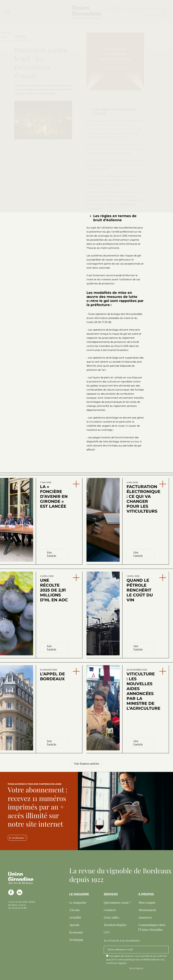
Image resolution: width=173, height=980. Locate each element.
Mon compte (147, 902)
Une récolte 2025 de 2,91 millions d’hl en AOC (54, 589)
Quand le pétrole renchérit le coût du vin (140, 589)
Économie (76, 932)
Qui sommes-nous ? (117, 902)
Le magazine (78, 902)
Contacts (110, 910)
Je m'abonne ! (17, 838)
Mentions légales (115, 925)
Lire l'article (52, 554)
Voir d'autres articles (87, 763)
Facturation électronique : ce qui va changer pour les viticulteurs (141, 497)
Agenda (74, 925)
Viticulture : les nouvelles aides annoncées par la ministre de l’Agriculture (141, 690)
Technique (76, 940)
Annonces (145, 917)
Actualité (75, 917)
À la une (75, 910)
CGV (107, 932)
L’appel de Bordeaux (52, 675)
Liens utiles (111, 917)
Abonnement (147, 910)
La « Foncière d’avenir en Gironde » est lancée (54, 495)
